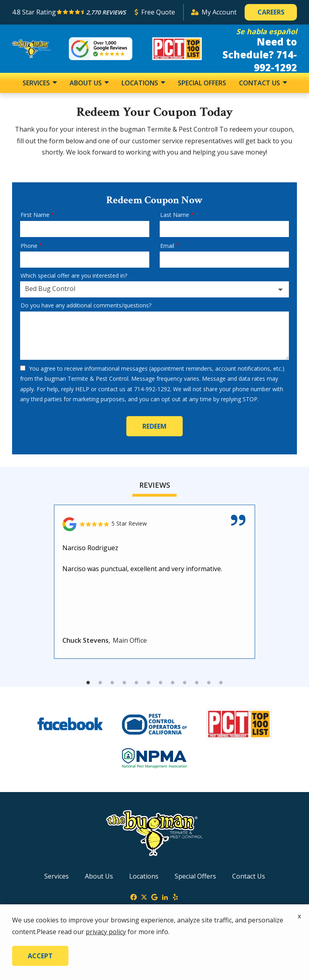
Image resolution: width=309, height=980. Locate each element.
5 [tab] (136, 683)
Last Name (175, 215)
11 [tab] (209, 683)
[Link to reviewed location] (154, 524)
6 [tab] (148, 683)
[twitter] (144, 896)
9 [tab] (185, 683)
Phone (29, 246)
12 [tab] (221, 683)
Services (37, 83)
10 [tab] (197, 683)
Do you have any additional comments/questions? (86, 305)
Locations (141, 83)
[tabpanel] (154, 582)
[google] (154, 896)
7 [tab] (161, 683)
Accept (40, 956)
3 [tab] (112, 683)
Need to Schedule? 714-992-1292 (260, 55)
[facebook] (134, 896)
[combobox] (154, 289)
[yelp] (175, 896)
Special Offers (202, 83)
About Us (87, 83)
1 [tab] (88, 683)
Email (167, 246)
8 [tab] (173, 683)
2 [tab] (100, 683)
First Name (35, 215)
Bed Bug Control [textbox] (50, 289)
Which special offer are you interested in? (74, 275)
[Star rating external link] (70, 12)
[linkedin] (165, 896)
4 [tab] (124, 683)
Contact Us (260, 83)
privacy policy (106, 932)
